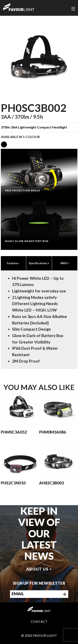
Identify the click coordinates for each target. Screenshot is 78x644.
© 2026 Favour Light (39, 635)
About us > (39, 569)
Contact (39, 621)
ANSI (65, 263)
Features (13, 263)
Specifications (39, 263)
